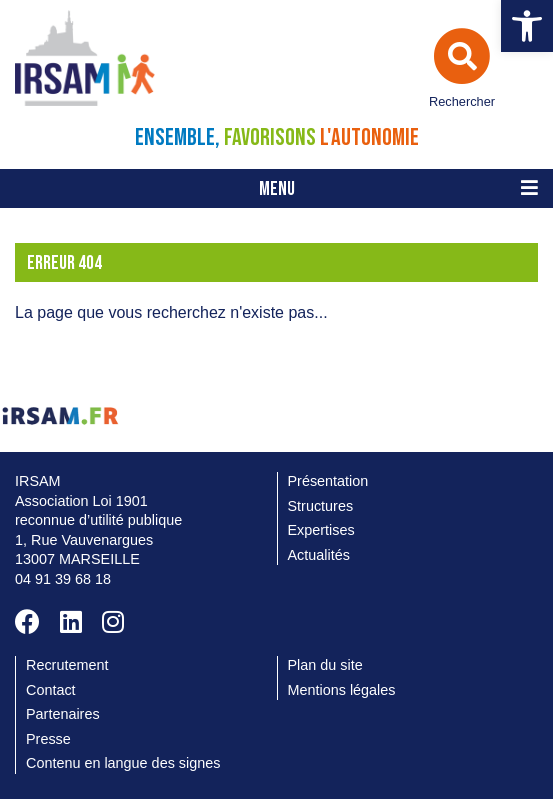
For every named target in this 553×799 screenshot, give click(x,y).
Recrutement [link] (67, 665)
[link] (527, 26)
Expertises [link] (321, 530)
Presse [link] (48, 739)
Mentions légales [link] (342, 690)
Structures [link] (321, 506)
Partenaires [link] (63, 714)
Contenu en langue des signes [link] (123, 763)
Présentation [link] (328, 481)
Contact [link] (51, 690)
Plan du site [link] (325, 665)
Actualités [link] (319, 555)
